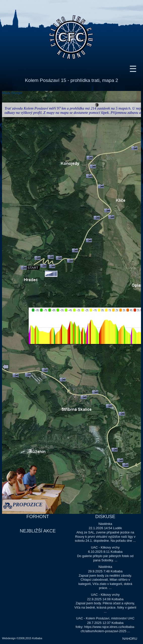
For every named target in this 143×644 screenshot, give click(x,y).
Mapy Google (12, 93)
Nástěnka (105, 524)
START (33, 268)
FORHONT (38, 517)
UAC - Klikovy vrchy (105, 547)
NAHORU (130, 639)
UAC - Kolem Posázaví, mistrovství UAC (105, 618)
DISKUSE (105, 517)
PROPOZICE (28, 505)
